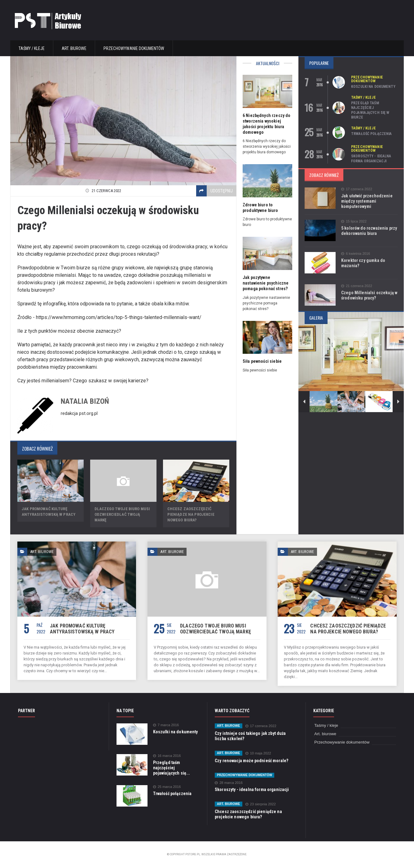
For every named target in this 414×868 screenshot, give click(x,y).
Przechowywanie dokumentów (134, 48)
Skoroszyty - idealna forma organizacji (371, 159)
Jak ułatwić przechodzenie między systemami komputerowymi (366, 201)
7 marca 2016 (166, 725)
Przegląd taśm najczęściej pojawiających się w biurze (370, 110)
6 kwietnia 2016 (355, 254)
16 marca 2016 (167, 756)
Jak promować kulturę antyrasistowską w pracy (81, 629)
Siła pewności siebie (262, 361)
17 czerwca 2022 (356, 189)
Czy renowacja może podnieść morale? (251, 761)
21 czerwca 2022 (356, 286)
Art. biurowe (74, 48)
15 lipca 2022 (354, 221)
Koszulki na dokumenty (373, 87)
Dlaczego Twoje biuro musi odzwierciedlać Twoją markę (214, 629)
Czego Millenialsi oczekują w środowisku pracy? (369, 295)
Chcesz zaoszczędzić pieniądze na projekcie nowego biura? (190, 514)
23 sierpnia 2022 (260, 804)
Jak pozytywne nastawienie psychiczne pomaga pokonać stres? (265, 283)
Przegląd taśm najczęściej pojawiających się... (171, 768)
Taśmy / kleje (32, 48)
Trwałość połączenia (371, 134)
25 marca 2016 (167, 787)
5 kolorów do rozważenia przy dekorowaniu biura (368, 231)
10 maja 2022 (258, 753)
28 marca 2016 (228, 783)
